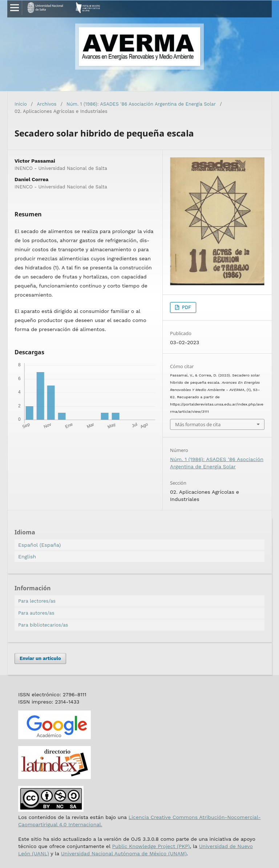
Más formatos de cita (198, 424)
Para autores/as (36, 613)
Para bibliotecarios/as (43, 625)
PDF (186, 307)
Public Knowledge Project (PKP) (151, 846)
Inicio (21, 104)
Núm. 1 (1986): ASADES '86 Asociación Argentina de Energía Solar (141, 104)
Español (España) (39, 545)
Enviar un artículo (40, 658)
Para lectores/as (37, 601)
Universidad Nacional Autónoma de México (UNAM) (124, 853)
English (27, 557)
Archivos (47, 104)
